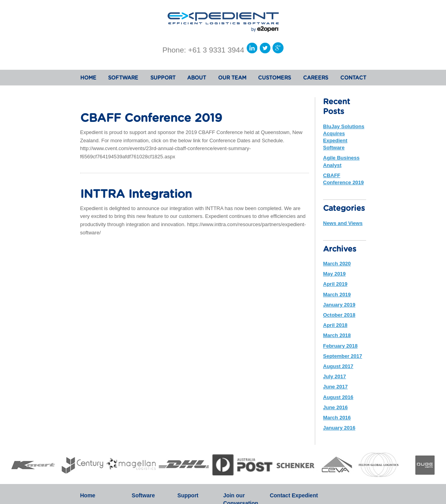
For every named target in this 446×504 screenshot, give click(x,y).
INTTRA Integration (136, 195)
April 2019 (335, 284)
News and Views (343, 223)
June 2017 (335, 387)
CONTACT (353, 78)
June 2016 (335, 407)
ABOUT (197, 78)
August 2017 (338, 366)
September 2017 (343, 356)
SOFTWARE (123, 78)
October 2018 (339, 315)
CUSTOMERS (274, 78)
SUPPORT (163, 78)
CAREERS (316, 78)
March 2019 (337, 295)
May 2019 (334, 274)
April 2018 (335, 325)
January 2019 (339, 305)
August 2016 (338, 397)
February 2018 (340, 346)
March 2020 (337, 264)
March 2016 (337, 418)
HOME (88, 78)
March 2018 (337, 335)
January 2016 (339, 428)
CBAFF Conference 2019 (151, 119)
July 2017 (335, 376)
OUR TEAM (232, 78)
